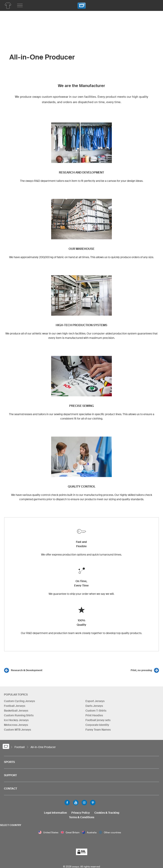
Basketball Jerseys (16, 711)
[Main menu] (20, 6)
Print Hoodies (94, 715)
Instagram (84, 803)
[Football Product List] (8, 6)
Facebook (67, 803)
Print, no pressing (141, 670)
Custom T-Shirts (96, 711)
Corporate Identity (97, 725)
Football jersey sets (98, 720)
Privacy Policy (81, 813)
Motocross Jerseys (16, 725)
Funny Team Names (98, 730)
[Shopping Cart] (154, 5)
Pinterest (93, 803)
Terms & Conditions (82, 817)
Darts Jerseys (94, 706)
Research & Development (27, 670)
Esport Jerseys (95, 701)
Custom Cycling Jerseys (19, 701)
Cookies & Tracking (107, 813)
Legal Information (55, 813)
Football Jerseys (15, 706)
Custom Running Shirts (19, 715)
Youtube (76, 803)
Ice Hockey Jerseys (16, 720)
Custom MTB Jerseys (17, 730)
